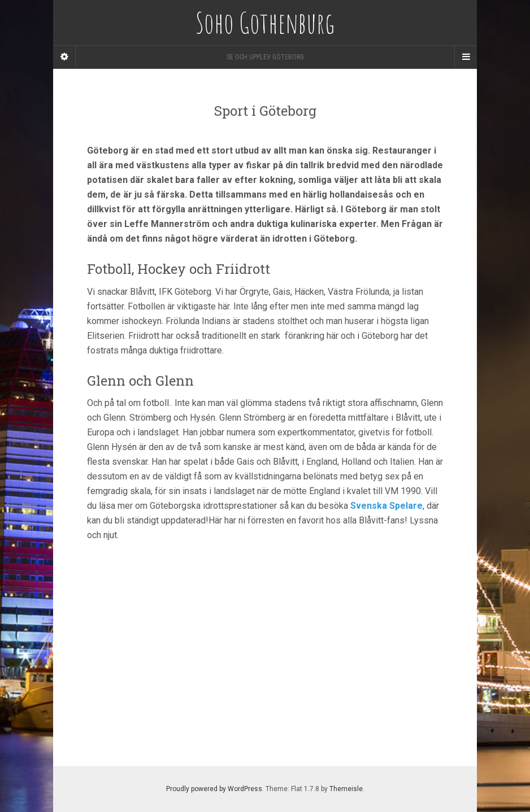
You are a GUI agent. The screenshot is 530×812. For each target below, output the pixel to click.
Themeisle (346, 789)
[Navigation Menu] (466, 57)
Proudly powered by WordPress (214, 789)
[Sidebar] (64, 57)
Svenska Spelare (386, 506)
